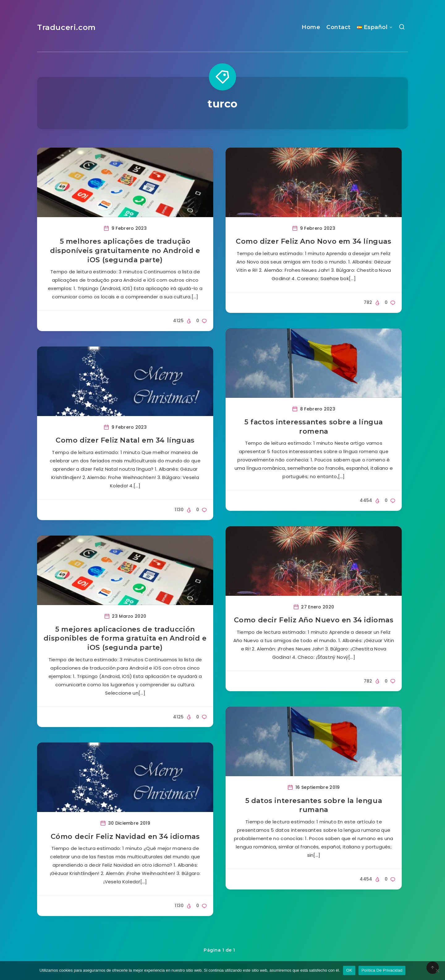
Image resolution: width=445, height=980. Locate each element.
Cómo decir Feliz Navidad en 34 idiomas (125, 837)
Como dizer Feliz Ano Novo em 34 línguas (314, 241)
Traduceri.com (66, 27)
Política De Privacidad (382, 970)
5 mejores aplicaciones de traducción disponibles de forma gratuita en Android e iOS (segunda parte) (125, 638)
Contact (339, 27)
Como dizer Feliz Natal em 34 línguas (125, 440)
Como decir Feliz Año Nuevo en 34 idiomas (314, 620)
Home (311, 27)
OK (349, 970)
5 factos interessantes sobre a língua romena (314, 427)
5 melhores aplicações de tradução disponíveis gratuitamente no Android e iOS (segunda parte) (125, 250)
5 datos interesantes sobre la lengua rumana (314, 805)
